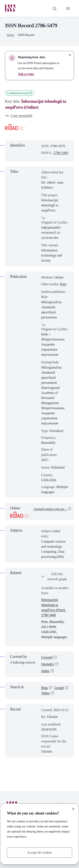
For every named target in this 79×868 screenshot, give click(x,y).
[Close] (73, 809)
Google (59, 688)
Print (63, 284)
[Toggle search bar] (55, 8)
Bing (45, 688)
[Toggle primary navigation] (68, 8)
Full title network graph (54, 577)
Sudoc (46, 671)
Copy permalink (19, 116)
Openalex (48, 664)
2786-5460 (61, 153)
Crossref (47, 658)
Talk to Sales (26, 74)
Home (10, 35)
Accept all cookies (39, 852)
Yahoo (46, 693)
